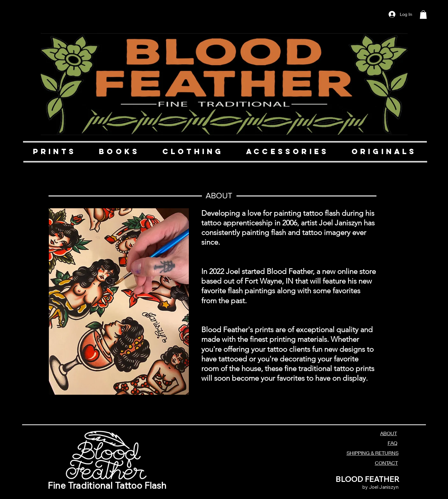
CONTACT (386, 463)
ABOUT (389, 433)
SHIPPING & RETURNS (373, 453)
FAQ (392, 443)
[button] (423, 14)
